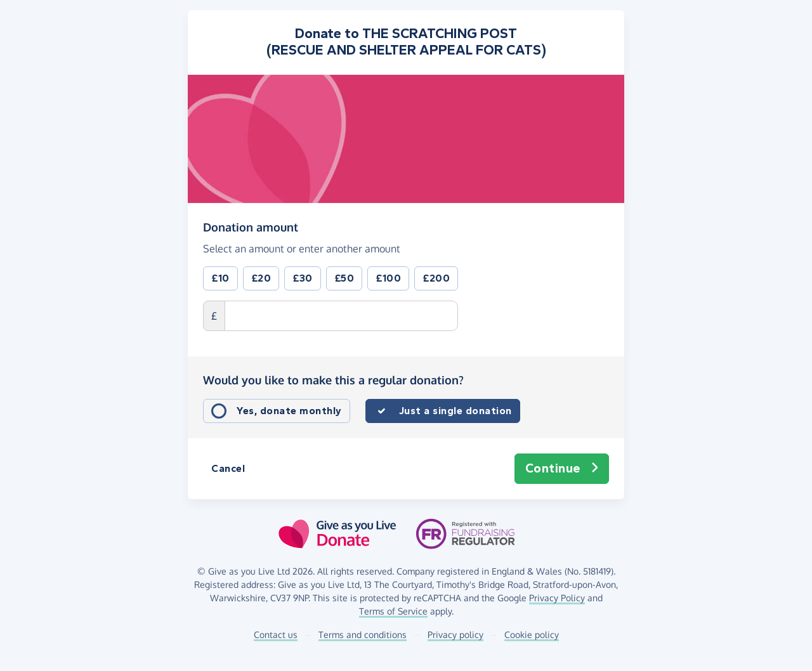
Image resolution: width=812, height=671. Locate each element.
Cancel (228, 468)
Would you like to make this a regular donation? (333, 380)
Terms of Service (393, 611)
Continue (562, 469)
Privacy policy (455, 635)
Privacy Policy (557, 598)
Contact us (276, 635)
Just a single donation (455, 411)
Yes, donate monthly (289, 411)
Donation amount (251, 226)
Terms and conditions (363, 635)
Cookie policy (532, 635)
